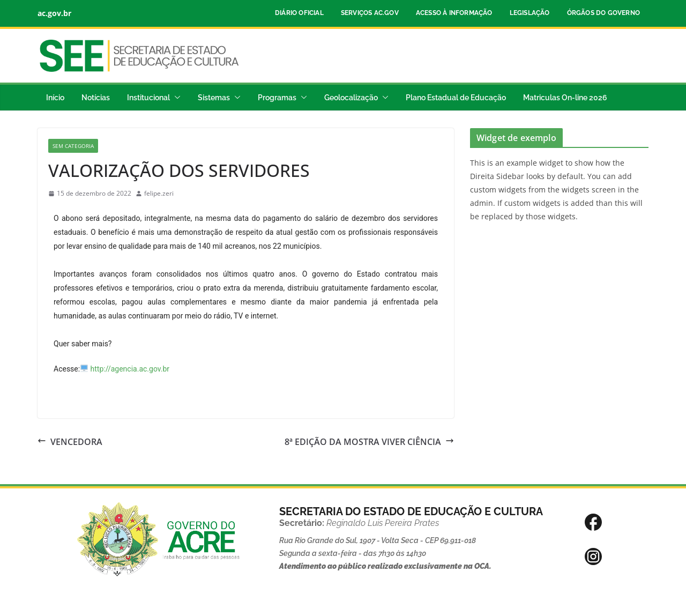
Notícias (96, 98)
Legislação (530, 13)
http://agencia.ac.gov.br (130, 369)
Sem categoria (73, 146)
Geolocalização (351, 98)
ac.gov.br (54, 13)
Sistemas (214, 98)
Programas (277, 98)
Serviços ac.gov (370, 13)
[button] (175, 98)
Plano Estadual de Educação (456, 98)
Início (55, 98)
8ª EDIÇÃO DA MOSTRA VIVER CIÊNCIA (369, 442)
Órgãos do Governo (603, 13)
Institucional (148, 98)
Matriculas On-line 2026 (565, 98)
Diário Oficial (299, 13)
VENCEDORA (70, 442)
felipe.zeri (159, 193)
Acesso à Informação (454, 13)
